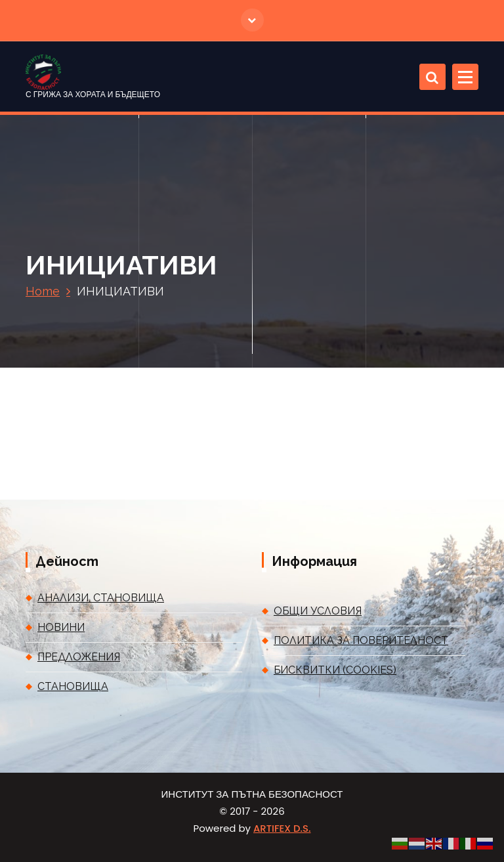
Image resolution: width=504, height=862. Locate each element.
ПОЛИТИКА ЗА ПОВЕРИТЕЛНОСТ (361, 640)
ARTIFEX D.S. (282, 828)
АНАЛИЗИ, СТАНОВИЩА (101, 598)
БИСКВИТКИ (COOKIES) (335, 670)
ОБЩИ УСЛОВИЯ (318, 611)
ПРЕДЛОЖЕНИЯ (79, 657)
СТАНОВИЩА (73, 686)
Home (43, 291)
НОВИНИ (61, 627)
